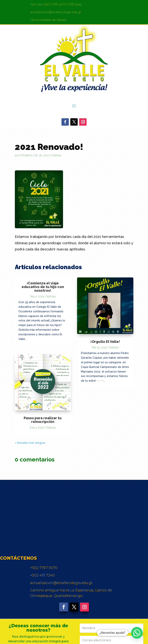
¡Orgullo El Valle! (105, 342)
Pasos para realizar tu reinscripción (43, 420)
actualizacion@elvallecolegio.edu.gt (55, 12)
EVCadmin (26, 155)
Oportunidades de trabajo (48, 20)
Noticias (56, 155)
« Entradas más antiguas (30, 443)
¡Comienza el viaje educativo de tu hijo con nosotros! (43, 287)
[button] (137, 633)
